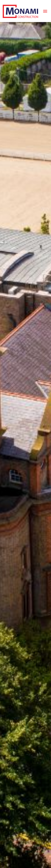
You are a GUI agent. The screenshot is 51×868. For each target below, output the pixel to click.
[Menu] (45, 11)
